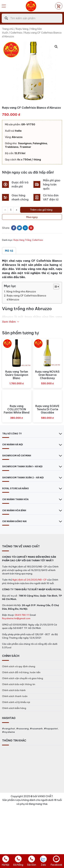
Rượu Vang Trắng (22, 240)
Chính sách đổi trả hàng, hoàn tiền (21, 672)
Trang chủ (8, 29)
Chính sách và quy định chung (19, 666)
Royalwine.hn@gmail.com (16, 618)
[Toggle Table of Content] (55, 287)
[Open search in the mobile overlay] (32, 18)
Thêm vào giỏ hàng (41, 210)
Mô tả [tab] (9, 251)
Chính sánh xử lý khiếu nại (16, 702)
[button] (56, 47)
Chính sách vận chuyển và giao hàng (23, 678)
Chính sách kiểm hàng (14, 708)
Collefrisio (16, 33)
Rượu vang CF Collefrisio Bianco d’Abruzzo (26, 298)
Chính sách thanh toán (15, 696)
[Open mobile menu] (4, 6)
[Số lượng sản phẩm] (11, 210)
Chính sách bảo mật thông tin (19, 684)
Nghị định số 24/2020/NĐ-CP (30, 580)
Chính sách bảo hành (14, 690)
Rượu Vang (22, 29)
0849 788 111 (22, 615)
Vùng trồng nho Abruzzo (21, 292)
